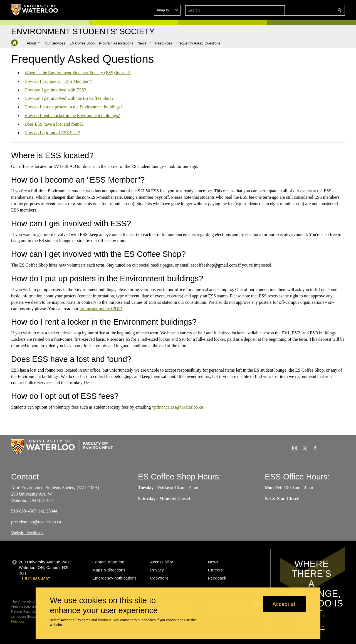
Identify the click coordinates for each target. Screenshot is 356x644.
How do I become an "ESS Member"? (58, 81)
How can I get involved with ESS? (55, 90)
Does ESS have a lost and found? (54, 124)
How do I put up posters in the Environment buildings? (73, 107)
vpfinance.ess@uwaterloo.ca (178, 407)
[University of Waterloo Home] (35, 10)
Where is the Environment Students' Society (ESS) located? (78, 73)
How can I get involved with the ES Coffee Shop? (69, 98)
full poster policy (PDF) (101, 308)
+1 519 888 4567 (34, 579)
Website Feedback (27, 533)
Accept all (285, 604)
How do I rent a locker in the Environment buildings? (72, 115)
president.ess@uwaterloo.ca (36, 522)
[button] (299, 10)
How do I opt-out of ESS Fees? (52, 132)
